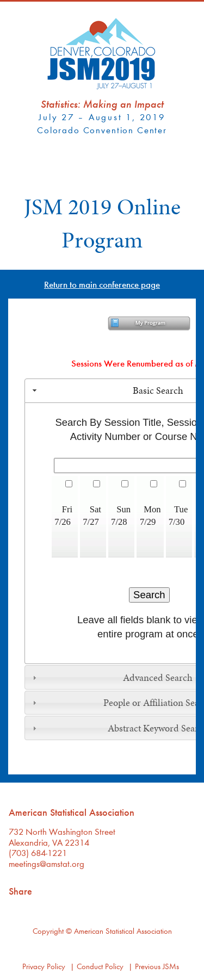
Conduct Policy (100, 966)
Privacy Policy (44, 966)
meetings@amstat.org (47, 863)
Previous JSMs (157, 966)
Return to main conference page (102, 284)
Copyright (48, 931)
